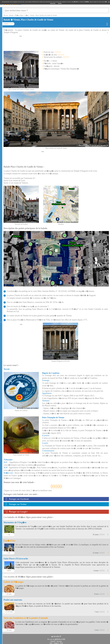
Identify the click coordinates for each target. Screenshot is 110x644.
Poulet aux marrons (13, 599)
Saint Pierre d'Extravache (16, 557)
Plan (62, 642)
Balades (53, 640)
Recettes (59, 640)
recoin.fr (57, 635)
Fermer (60, 3)
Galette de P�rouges (14, 581)
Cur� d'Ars (9, 540)
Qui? (51, 642)
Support (56, 642)
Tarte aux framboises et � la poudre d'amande (26, 617)
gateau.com (60, 638)
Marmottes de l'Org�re (15, 521)
